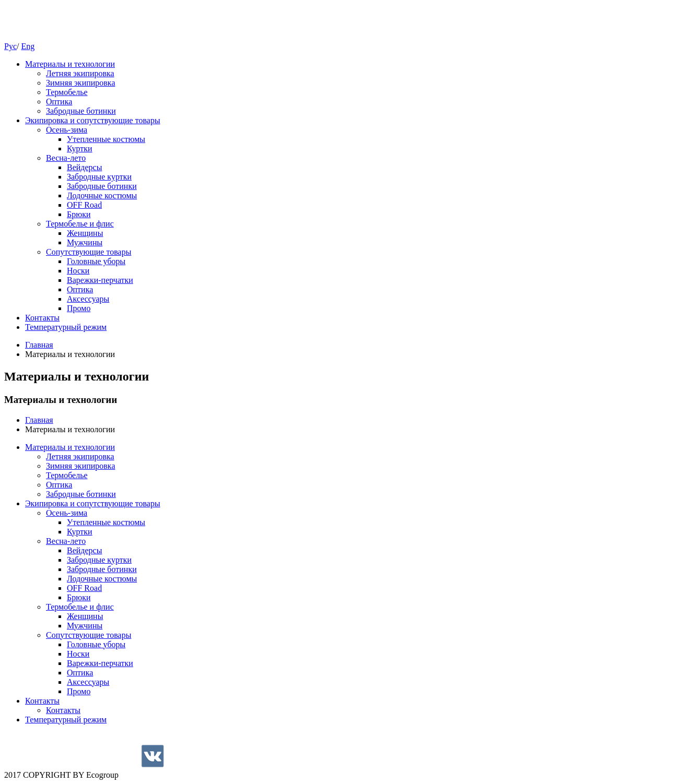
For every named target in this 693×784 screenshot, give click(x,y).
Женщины (85, 233)
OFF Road (84, 205)
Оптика (59, 102)
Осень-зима (67, 130)
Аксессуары (88, 299)
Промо (79, 308)
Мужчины (85, 242)
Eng (28, 46)
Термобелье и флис (80, 224)
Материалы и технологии (70, 64)
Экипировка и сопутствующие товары (93, 120)
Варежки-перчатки (100, 280)
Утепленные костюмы (106, 139)
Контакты (42, 318)
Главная (39, 345)
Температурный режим (66, 327)
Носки (78, 271)
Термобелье (67, 92)
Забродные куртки (99, 177)
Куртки (80, 149)
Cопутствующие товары (89, 252)
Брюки (79, 214)
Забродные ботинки (81, 111)
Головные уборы (96, 261)
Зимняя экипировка (81, 83)
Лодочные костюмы (102, 195)
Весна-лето (66, 158)
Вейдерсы (84, 167)
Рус (10, 46)
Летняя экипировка (80, 73)
